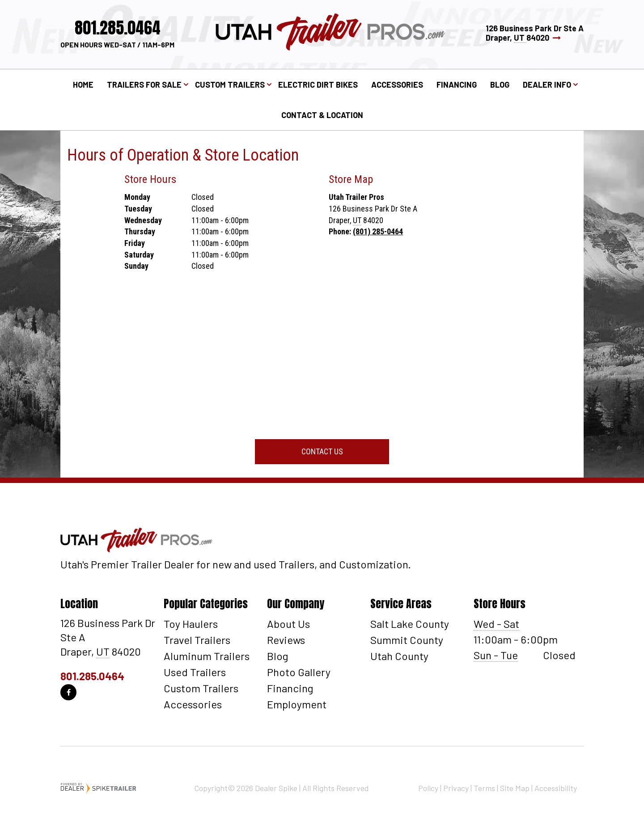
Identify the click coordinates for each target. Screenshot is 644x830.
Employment (297, 704)
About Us (288, 624)
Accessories (397, 85)
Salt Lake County (410, 624)
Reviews (286, 640)
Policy (428, 788)
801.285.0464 (92, 676)
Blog (500, 85)
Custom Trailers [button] (230, 85)
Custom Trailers (201, 688)
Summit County (407, 640)
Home (83, 85)
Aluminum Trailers (207, 656)
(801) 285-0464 (378, 231)
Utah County (399, 656)
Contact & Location (322, 115)
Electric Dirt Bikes (318, 85)
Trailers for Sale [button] (144, 85)
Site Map (515, 788)
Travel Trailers (197, 640)
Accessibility (556, 788)
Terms (484, 788)
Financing (457, 85)
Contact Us (322, 451)
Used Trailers (195, 672)
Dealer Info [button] (547, 85)
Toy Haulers (191, 624)
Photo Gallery (299, 672)
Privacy (456, 788)
